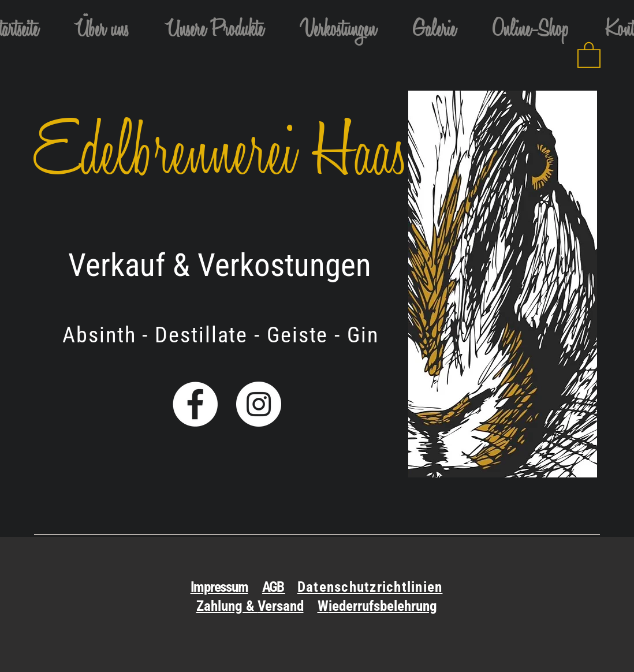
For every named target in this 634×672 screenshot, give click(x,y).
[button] (215, 31)
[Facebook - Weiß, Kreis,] (195, 404)
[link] (589, 54)
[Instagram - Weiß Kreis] (259, 404)
